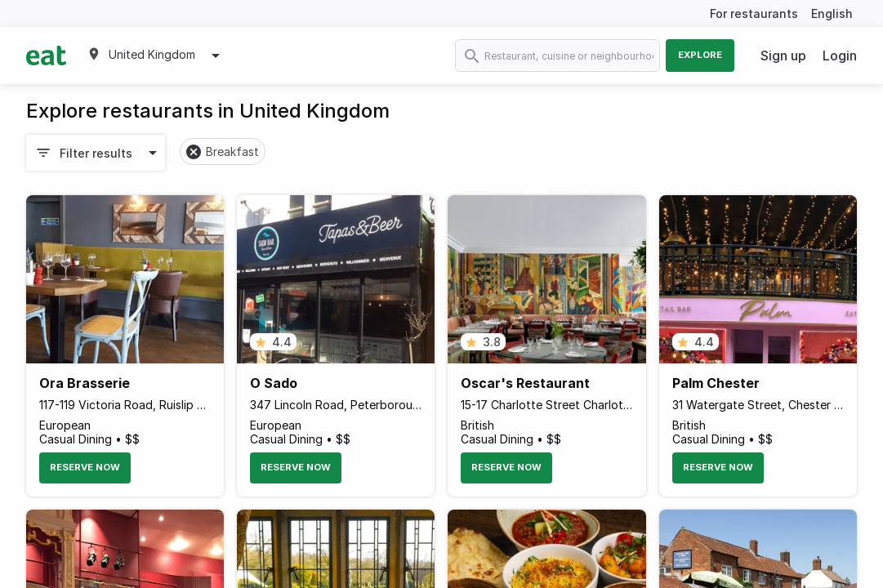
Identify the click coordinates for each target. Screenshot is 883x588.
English (832, 13)
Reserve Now (85, 467)
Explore (700, 55)
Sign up (783, 56)
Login (840, 56)
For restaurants (754, 13)
